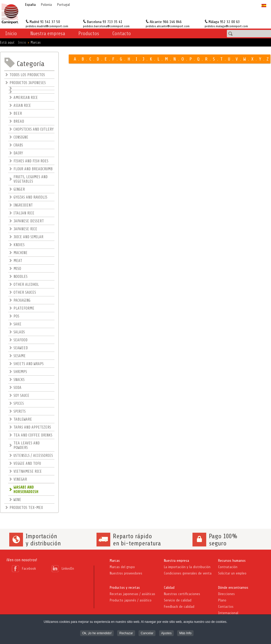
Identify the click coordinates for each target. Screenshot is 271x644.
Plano (222, 600)
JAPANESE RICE (25, 229)
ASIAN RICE (22, 106)
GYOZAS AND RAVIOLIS (30, 197)
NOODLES (20, 277)
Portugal (63, 5)
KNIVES (19, 245)
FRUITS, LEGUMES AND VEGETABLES (31, 179)
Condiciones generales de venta (188, 573)
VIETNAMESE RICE (28, 471)
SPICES (19, 404)
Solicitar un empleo (232, 573)
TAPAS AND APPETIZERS (32, 427)
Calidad (169, 588)
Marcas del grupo (122, 567)
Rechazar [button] (126, 634)
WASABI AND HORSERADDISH (26, 490)
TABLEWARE (23, 419)
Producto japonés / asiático (131, 600)
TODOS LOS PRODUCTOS (27, 75)
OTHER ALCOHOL (26, 285)
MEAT (18, 261)
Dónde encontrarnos (233, 588)
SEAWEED (21, 348)
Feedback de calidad (179, 607)
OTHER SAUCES (25, 293)
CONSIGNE (21, 137)
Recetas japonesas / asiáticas (132, 594)
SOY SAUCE (21, 396)
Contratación (228, 567)
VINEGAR (20, 479)
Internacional (228, 613)
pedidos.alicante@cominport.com (168, 26)
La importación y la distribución (187, 567)
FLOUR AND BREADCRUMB (33, 169)
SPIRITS (20, 411)
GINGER (19, 189)
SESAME (20, 356)
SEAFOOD (20, 340)
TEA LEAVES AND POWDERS (27, 445)
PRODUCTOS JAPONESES (28, 83)
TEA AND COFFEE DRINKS (33, 435)
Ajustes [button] (166, 634)
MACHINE (20, 253)
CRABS (18, 145)
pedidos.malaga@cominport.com (226, 26)
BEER (18, 114)
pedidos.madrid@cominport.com (47, 26)
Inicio (11, 33)
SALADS (19, 332)
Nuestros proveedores (126, 573)
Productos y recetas (125, 588)
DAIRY (18, 153)
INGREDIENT (23, 205)
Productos (89, 33)
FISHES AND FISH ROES (31, 161)
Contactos (226, 607)
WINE (17, 500)
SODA (17, 388)
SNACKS (19, 380)
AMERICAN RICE (26, 98)
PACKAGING (22, 300)
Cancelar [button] (147, 634)
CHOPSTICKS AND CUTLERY (34, 129)
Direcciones (226, 594)
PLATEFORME (24, 308)
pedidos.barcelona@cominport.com (106, 26)
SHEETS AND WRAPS (29, 364)
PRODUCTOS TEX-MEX (26, 508)
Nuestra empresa (176, 561)
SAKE (17, 324)
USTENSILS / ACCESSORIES (33, 456)
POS (16, 316)
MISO (17, 269)
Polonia (46, 5)
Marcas (115, 561)
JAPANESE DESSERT (29, 221)
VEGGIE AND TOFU (27, 464)
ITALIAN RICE (24, 213)
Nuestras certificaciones (182, 594)
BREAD (19, 121)
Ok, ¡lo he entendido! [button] (97, 634)
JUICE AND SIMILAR (28, 237)
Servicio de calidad (178, 600)
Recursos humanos (232, 561)
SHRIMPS (20, 372)
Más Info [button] (185, 634)
